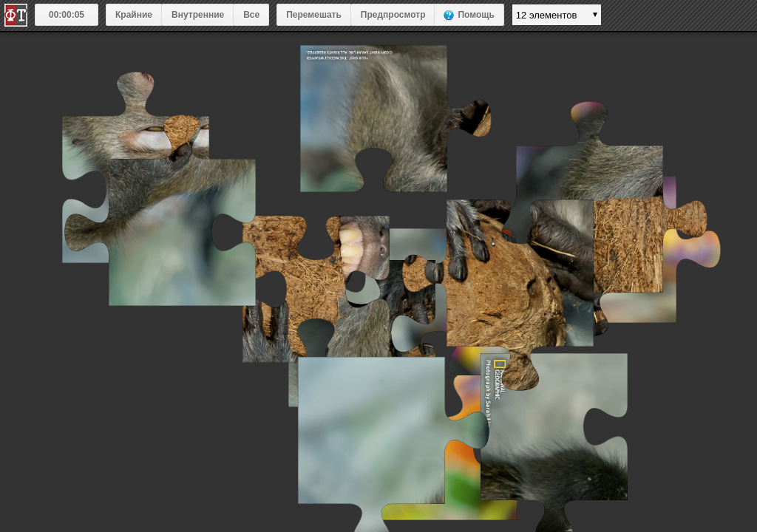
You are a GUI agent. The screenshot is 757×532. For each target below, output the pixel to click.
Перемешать (314, 15)
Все (251, 15)
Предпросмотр (393, 15)
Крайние (134, 15)
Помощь (476, 15)
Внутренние (198, 15)
